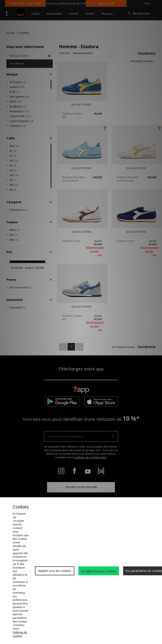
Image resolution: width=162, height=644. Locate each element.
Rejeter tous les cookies (55, 571)
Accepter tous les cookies (99, 571)
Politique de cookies (20, 634)
